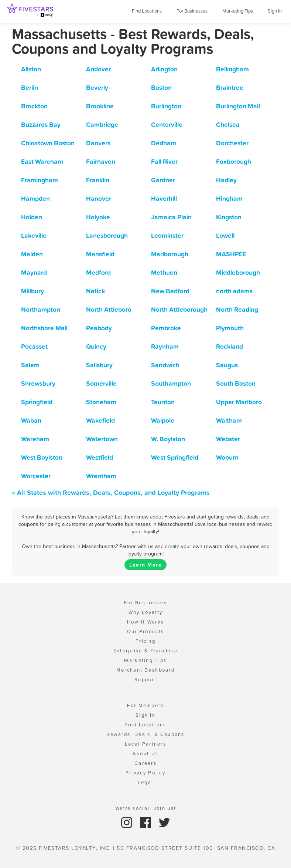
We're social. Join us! (146, 808)
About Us (145, 754)
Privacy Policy (145, 773)
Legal (146, 782)
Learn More (145, 565)
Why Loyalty (145, 612)
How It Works (146, 622)
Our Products (146, 631)
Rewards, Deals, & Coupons (145, 734)
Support (145, 680)
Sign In (275, 11)
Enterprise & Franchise (146, 651)
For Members (145, 705)
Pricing (145, 641)
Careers (145, 763)
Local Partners (145, 744)
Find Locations (147, 11)
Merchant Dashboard (145, 670)
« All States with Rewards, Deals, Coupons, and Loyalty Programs (111, 492)
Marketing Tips (238, 11)
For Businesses (192, 11)
